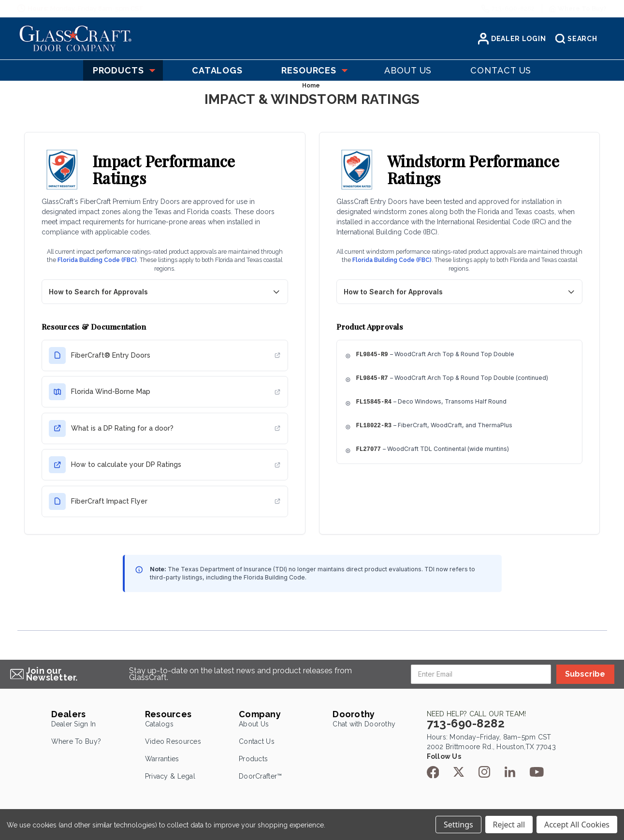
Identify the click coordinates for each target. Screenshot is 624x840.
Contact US (501, 70)
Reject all (509, 825)
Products (123, 70)
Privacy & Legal (170, 776)
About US (408, 70)
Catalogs (159, 724)
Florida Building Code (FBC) (97, 260)
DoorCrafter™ (260, 776)
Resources (313, 70)
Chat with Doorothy (364, 724)
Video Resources (173, 741)
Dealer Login (512, 39)
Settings (458, 825)
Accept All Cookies (577, 825)
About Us (254, 724)
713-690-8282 (513, 8)
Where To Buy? (76, 741)
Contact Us (257, 741)
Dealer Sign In (74, 724)
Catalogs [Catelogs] (217, 70)
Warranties (162, 759)
